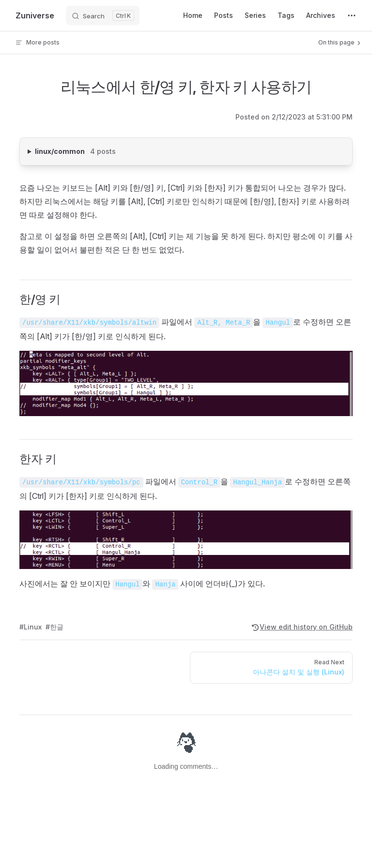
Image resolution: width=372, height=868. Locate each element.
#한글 (54, 627)
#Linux (31, 627)
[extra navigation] (352, 15)
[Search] (103, 15)
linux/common (96, 150)
